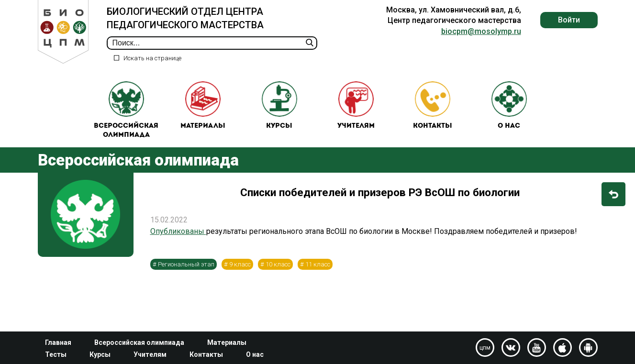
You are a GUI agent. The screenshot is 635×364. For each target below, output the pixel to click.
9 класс (240, 264)
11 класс (318, 264)
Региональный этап (186, 264)
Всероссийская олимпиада (126, 110)
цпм (485, 348)
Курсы (279, 105)
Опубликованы (178, 231)
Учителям (356, 105)
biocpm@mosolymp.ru (481, 31)
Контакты (433, 105)
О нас (509, 105)
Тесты (56, 354)
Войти (569, 20)
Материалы (203, 105)
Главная (58, 342)
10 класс (278, 264)
